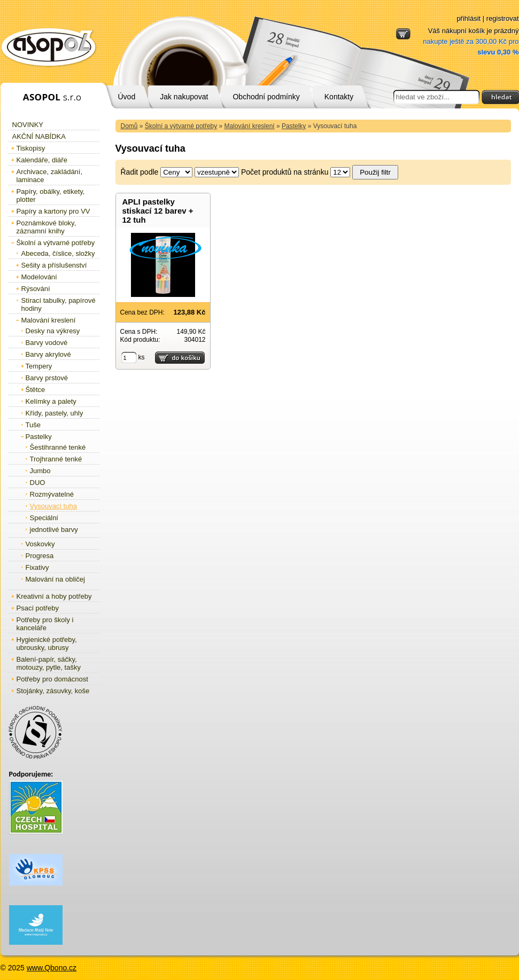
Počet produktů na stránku (285, 172)
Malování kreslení (250, 126)
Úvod (127, 97)
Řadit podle (140, 172)
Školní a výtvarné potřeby (181, 126)
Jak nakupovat (184, 97)
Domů (129, 126)
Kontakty (339, 97)
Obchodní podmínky (266, 97)
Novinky (28, 125)
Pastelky (294, 126)
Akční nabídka (39, 136)
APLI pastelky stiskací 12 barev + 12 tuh (158, 211)
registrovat (503, 18)
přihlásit (468, 18)
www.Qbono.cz (52, 968)
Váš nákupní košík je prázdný (471, 41)
